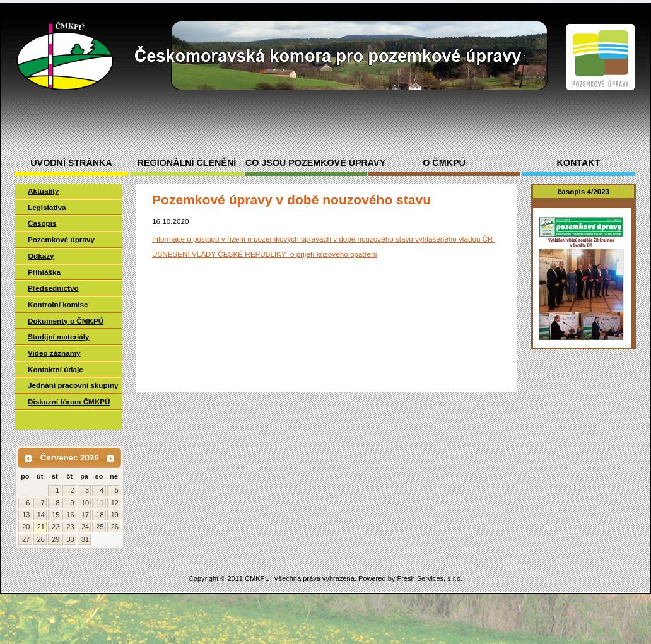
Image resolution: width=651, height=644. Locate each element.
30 (70, 539)
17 (85, 515)
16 (70, 515)
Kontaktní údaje (56, 369)
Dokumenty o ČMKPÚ (66, 321)
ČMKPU (257, 578)
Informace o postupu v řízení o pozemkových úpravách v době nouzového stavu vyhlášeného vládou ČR (324, 239)
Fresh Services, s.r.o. (430, 578)
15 (56, 515)
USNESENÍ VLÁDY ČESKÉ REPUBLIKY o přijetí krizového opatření (265, 254)
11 (100, 503)
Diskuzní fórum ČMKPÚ (69, 401)
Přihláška (44, 272)
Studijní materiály (58, 337)
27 (26, 539)
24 (85, 527)
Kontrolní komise (58, 304)
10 (85, 503)
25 (100, 527)
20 (26, 527)
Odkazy (41, 256)
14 (41, 515)
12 (115, 503)
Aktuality (43, 191)
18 (100, 515)
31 (85, 539)
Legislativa (47, 207)
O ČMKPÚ (444, 163)
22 (56, 527)
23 (70, 527)
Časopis (42, 223)
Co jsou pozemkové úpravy (306, 163)
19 (115, 515)
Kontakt (579, 163)
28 (41, 539)
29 (56, 539)
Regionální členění (187, 163)
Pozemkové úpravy (61, 239)
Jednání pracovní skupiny (73, 385)
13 (26, 515)
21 (41, 527)
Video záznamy (54, 353)
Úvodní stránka (71, 163)
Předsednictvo (53, 288)
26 (115, 527)
